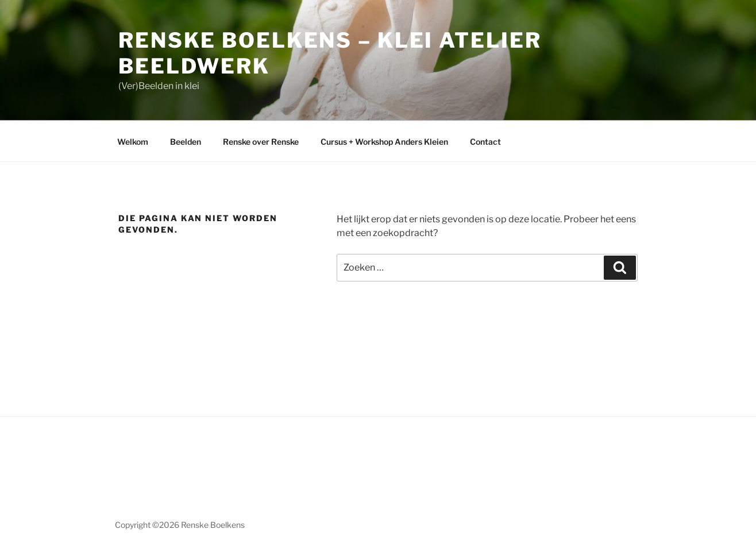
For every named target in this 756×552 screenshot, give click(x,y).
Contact (485, 142)
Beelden (186, 142)
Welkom (133, 142)
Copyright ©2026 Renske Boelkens (180, 525)
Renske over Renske (261, 142)
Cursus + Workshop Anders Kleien (384, 142)
